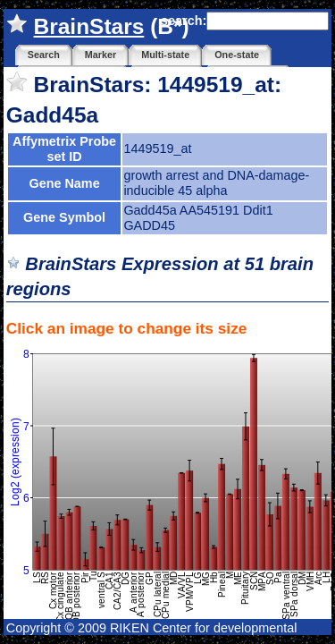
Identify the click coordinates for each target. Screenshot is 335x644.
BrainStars (89, 26)
